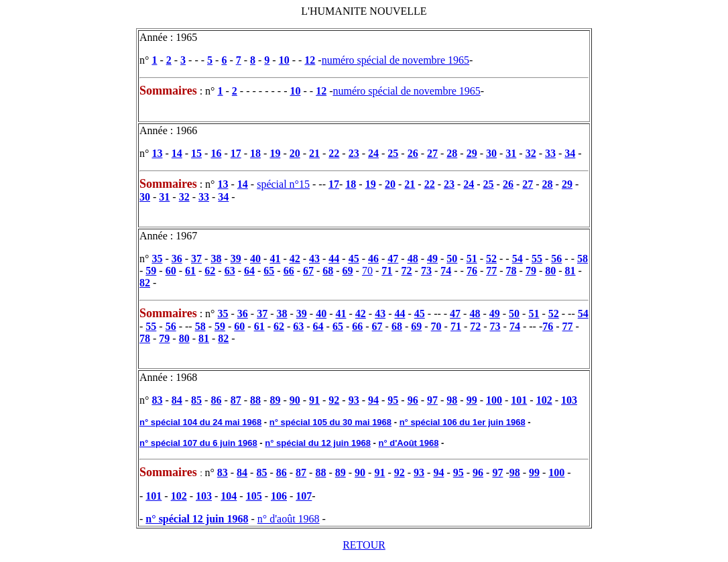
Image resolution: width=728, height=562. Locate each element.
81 (570, 271)
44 (334, 259)
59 (151, 271)
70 (367, 271)
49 (432, 259)
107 (304, 496)
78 (511, 271)
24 (373, 153)
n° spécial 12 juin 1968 (197, 519)
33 (550, 153)
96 (413, 400)
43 (314, 259)
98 (452, 400)
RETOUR (364, 545)
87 (236, 400)
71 (387, 271)
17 (236, 153)
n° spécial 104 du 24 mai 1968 (200, 422)
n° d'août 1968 (289, 519)
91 (314, 400)
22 (334, 153)
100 (494, 400)
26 (413, 153)
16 (216, 153)
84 (177, 400)
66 (289, 271)
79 (531, 271)
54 (518, 259)
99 (472, 400)
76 (472, 271)
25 (393, 153)
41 (275, 259)
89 (275, 400)
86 (216, 400)
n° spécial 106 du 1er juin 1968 (463, 422)
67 (308, 271)
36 (177, 259)
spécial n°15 (283, 184)
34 (570, 153)
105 (254, 496)
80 (550, 271)
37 (196, 259)
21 (314, 153)
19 (275, 153)
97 (432, 400)
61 (190, 271)
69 (348, 271)
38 (216, 259)
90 (295, 400)
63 (230, 271)
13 (157, 153)
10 (284, 60)
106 (279, 496)
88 (255, 400)
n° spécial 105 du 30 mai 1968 (330, 422)
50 (452, 259)
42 (295, 259)
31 (511, 153)
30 (491, 153)
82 (145, 283)
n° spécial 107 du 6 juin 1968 (198, 443)
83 (157, 400)
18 (255, 153)
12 (310, 60)
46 (373, 259)
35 (157, 259)
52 (491, 259)
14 (177, 153)
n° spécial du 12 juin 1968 (318, 443)
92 (334, 400)
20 (295, 153)
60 (171, 271)
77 (491, 271)
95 (393, 400)
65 (269, 271)
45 (354, 259)
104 (229, 496)
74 (446, 271)
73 (426, 271)
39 (236, 259)
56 (556, 259)
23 (354, 153)
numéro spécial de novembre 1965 (396, 60)
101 (519, 400)
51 (472, 259)
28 (452, 153)
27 (432, 153)
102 (544, 400)
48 (413, 259)
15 (196, 153)
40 (255, 259)
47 (393, 259)
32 (531, 153)
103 (569, 400)
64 (249, 271)
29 (472, 153)
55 (537, 259)
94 (373, 400)
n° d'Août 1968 (409, 443)
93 (354, 400)
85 (196, 400)
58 (583, 259)
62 (210, 271)
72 (407, 271)
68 (328, 271)
